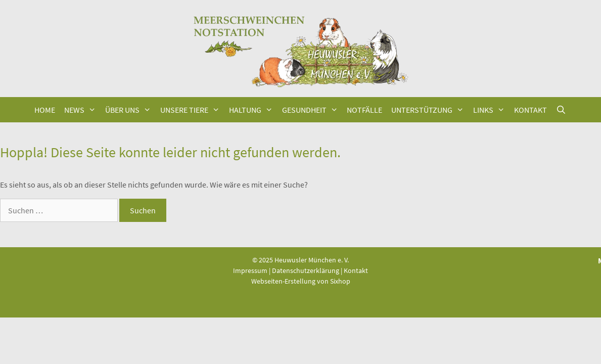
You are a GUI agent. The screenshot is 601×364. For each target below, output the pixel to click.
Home (45, 110)
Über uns (130, 110)
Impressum (250, 270)
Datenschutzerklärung (306, 270)
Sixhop (340, 281)
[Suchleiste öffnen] (561, 110)
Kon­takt (530, 110)
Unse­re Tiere (192, 110)
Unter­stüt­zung (430, 110)
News (82, 110)
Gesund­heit (312, 110)
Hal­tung (253, 110)
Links (491, 110)
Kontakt (356, 270)
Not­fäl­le (364, 110)
